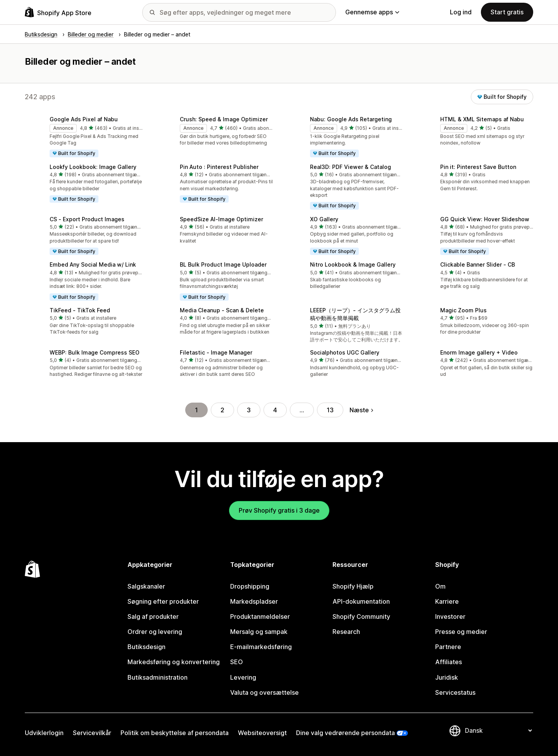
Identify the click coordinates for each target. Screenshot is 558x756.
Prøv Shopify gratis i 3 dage (279, 510)
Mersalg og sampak (259, 632)
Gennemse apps (372, 12)
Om (440, 586)
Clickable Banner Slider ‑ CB (478, 264)
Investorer (450, 617)
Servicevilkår (92, 733)
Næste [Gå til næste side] (361, 410)
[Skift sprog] (498, 730)
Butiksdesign (146, 647)
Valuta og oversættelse (264, 692)
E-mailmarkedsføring (261, 647)
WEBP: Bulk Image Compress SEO (95, 352)
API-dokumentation (361, 601)
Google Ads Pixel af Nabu (84, 119)
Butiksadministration (158, 677)
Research (346, 632)
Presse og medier (461, 632)
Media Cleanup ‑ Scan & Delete (222, 310)
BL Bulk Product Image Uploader (223, 264)
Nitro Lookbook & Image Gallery (353, 264)
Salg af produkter (153, 617)
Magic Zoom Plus (463, 310)
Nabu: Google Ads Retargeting (351, 119)
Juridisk (447, 677)
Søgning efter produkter (163, 601)
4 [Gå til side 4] (275, 410)
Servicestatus (455, 692)
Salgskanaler (146, 586)
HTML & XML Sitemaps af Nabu (482, 119)
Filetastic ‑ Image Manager (216, 352)
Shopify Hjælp (353, 586)
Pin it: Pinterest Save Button (478, 167)
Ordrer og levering (155, 632)
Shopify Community (361, 617)
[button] (84, 137)
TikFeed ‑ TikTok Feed (80, 310)
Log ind (461, 12)
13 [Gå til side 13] (330, 410)
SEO (237, 662)
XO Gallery (324, 219)
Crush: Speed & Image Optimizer (224, 119)
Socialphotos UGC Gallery (345, 352)
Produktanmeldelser (260, 617)
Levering (243, 677)
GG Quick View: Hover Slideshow (485, 219)
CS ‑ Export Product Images (87, 219)
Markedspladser (254, 601)
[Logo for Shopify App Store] (58, 12)
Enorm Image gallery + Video (479, 352)
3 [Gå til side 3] (249, 410)
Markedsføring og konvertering (174, 662)
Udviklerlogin (44, 733)
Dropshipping (250, 586)
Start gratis (507, 12)
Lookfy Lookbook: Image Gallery (93, 167)
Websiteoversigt (262, 733)
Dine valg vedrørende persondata (345, 733)
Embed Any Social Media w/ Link (93, 264)
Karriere (447, 601)
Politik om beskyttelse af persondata (175, 733)
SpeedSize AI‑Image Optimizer (221, 219)
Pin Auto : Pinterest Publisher (219, 167)
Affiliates (449, 662)
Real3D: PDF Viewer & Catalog (350, 167)
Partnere (448, 647)
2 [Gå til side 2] (222, 410)
